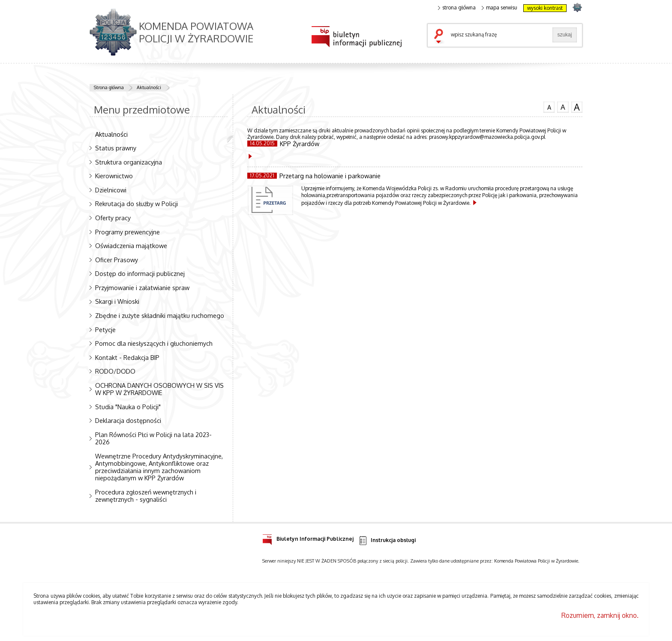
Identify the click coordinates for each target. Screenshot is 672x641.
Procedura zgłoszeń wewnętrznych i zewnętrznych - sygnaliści (146, 496)
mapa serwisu (499, 8)
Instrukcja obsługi (387, 541)
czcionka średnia (563, 107)
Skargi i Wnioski (117, 301)
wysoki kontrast (545, 8)
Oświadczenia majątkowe (131, 246)
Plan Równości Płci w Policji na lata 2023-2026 (153, 438)
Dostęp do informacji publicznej (140, 273)
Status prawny (116, 148)
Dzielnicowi (111, 190)
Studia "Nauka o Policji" (128, 407)
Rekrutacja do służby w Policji (136, 204)
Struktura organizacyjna (129, 162)
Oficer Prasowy (117, 260)
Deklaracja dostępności (128, 420)
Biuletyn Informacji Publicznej (308, 538)
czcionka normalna (549, 106)
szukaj (441, 37)
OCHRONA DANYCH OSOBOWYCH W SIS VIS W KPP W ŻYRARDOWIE (159, 389)
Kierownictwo (114, 176)
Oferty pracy (113, 218)
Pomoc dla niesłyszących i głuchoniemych (154, 343)
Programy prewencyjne (127, 232)
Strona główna (109, 87)
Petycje (105, 329)
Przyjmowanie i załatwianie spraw (142, 288)
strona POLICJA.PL (577, 7)
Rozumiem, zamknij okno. (600, 615)
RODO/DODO (115, 371)
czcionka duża (577, 107)
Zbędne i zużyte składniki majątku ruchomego (160, 315)
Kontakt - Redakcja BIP (127, 357)
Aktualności (149, 87)
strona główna (457, 8)
